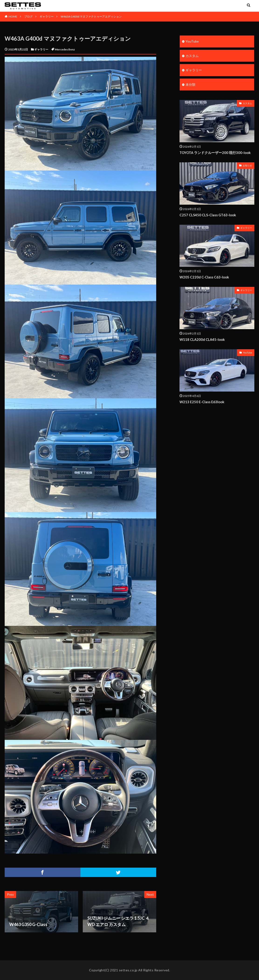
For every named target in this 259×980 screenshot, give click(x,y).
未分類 (190, 85)
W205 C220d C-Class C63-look (204, 277)
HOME (13, 16)
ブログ (28, 16)
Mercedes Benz (65, 49)
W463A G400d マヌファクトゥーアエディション (91, 16)
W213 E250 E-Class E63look (202, 402)
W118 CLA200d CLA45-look (202, 339)
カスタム (192, 56)
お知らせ (247, 166)
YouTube (192, 41)
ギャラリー (47, 16)
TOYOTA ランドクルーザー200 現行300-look (215, 153)
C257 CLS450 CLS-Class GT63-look (208, 215)
